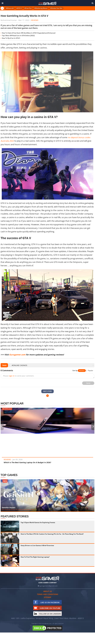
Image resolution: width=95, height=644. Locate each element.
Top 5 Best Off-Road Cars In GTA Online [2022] (18, 36)
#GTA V (19, 8)
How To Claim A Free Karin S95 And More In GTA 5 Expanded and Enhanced (29, 33)
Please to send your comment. (19, 376)
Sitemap (48, 597)
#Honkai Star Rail (56, 8)
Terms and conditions (48, 594)
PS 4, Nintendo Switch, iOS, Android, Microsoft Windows (18, 510)
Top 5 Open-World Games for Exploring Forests (38, 522)
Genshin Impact (9, 508)
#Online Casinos (19, 365)
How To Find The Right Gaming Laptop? (35, 557)
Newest (82, 370)
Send (88, 383)
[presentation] (9, 365)
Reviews (35, 20)
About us (48, 591)
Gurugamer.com (17, 355)
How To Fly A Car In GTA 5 (11, 38)
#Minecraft (10, 8)
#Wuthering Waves (41, 8)
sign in (12, 376)
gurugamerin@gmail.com (49, 586)
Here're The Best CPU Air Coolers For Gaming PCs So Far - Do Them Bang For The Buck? (52, 534)
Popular (90, 370)
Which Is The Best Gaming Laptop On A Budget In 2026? (27, 462)
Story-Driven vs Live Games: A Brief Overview (37, 545)
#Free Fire (28, 8)
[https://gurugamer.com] (47, 578)
